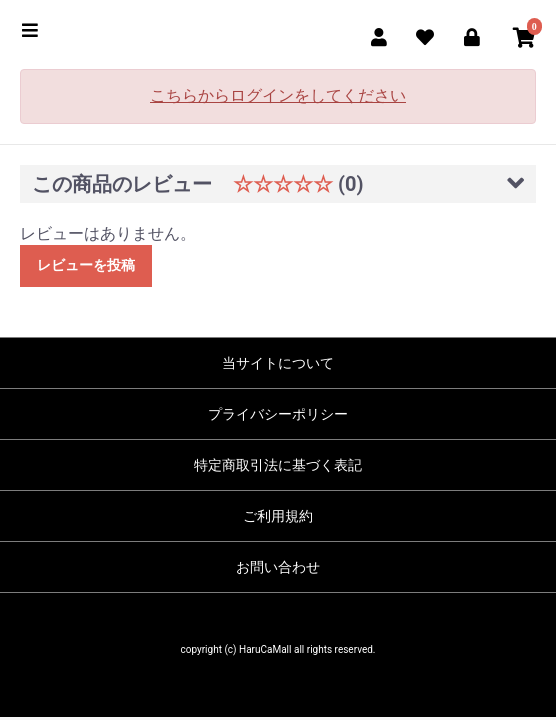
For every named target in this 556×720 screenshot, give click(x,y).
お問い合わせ (278, 567)
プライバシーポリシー (278, 414)
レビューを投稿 (86, 265)
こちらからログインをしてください (278, 95)
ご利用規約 (278, 516)
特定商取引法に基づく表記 (278, 465)
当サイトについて (278, 363)
